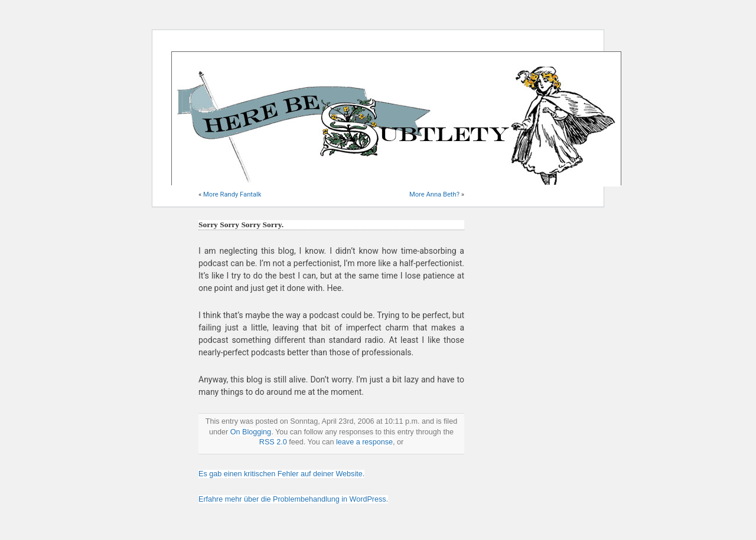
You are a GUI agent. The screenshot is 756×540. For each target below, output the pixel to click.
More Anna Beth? (434, 194)
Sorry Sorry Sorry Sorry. (241, 225)
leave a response (364, 442)
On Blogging (251, 432)
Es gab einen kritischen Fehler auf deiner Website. (281, 474)
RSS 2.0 (273, 442)
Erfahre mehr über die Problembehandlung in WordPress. (293, 499)
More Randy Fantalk (232, 194)
